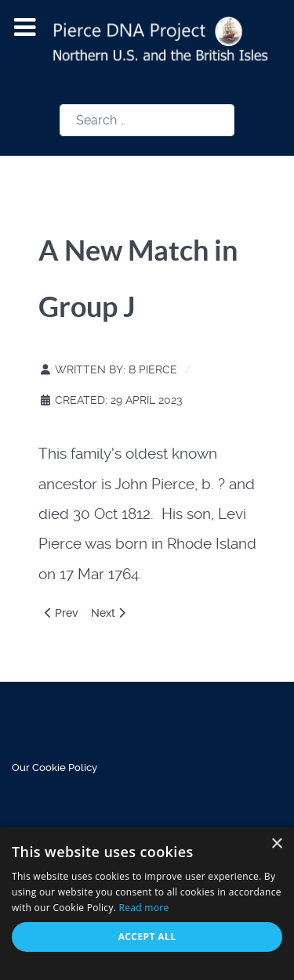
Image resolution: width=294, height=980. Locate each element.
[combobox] (147, 120)
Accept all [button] (147, 937)
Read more (144, 908)
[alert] (147, 904)
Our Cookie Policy (54, 767)
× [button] (276, 844)
